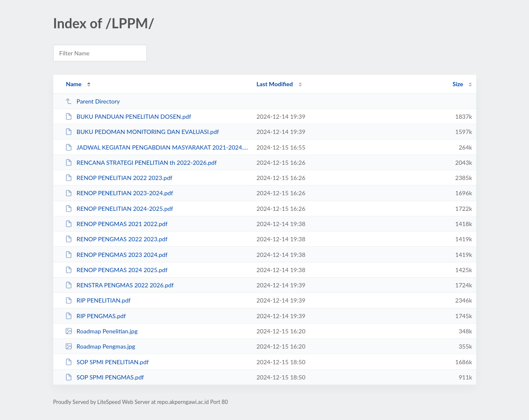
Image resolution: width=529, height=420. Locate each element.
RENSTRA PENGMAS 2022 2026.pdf (119, 285)
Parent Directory (93, 101)
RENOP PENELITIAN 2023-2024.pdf (119, 193)
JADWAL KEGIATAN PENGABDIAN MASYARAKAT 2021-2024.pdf (157, 147)
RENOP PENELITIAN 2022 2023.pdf (119, 178)
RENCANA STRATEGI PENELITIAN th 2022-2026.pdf (141, 162)
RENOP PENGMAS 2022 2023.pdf (116, 239)
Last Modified (275, 84)
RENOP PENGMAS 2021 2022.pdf (116, 224)
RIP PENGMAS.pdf (96, 316)
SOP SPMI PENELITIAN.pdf (107, 362)
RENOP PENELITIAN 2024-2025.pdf (119, 209)
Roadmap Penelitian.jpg (101, 331)
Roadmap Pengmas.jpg (100, 346)
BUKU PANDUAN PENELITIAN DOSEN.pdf (128, 116)
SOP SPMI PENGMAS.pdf (105, 377)
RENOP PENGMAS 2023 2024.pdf (116, 255)
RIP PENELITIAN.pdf (98, 300)
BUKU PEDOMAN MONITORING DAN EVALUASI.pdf (142, 132)
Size (458, 84)
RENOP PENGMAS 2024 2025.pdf (116, 270)
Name (74, 84)
